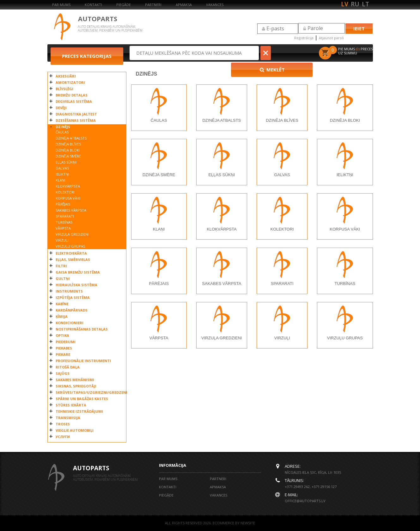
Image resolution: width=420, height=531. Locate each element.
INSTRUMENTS (69, 291)
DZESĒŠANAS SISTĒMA (76, 120)
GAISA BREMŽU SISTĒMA (78, 272)
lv (345, 4)
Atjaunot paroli (331, 38)
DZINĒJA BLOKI (68, 150)
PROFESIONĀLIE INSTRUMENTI (83, 361)
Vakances (215, 5)
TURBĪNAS (64, 222)
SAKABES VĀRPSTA (71, 210)
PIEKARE (63, 354)
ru (355, 4)
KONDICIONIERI (70, 323)
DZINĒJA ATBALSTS (71, 138)
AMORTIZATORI (70, 82)
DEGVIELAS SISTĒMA (74, 101)
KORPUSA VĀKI (68, 198)
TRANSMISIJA (68, 418)
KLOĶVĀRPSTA (68, 186)
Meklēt (292, 53)
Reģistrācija (304, 38)
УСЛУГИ (63, 437)
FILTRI (61, 266)
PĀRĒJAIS (63, 204)
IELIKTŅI (62, 174)
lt (365, 4)
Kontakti (93, 5)
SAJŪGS (63, 373)
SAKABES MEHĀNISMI (75, 380)
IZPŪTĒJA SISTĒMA (73, 297)
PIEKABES (64, 348)
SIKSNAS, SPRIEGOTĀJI (76, 386)
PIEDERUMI (66, 342)
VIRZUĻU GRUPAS (70, 246)
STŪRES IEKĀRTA (71, 405)
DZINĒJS (63, 127)
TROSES (63, 424)
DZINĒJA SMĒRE (68, 156)
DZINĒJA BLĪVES (68, 144)
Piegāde (124, 5)
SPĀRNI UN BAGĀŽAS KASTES (82, 399)
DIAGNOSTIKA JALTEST (76, 114)
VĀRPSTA (63, 228)
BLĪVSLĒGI (64, 89)
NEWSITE (248, 523)
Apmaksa (184, 5)
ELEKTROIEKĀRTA (71, 253)
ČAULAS (62, 132)
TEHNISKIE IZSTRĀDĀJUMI (79, 411)
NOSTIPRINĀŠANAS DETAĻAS (82, 329)
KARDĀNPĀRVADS (72, 310)
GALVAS (62, 168)
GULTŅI (63, 278)
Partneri (153, 5)
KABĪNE (62, 304)
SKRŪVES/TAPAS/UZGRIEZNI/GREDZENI (89, 392)
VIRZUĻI (62, 240)
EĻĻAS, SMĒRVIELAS (73, 259)
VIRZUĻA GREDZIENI (72, 234)
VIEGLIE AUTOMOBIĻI (75, 430)
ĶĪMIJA (62, 316)
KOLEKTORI (65, 192)
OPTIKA (62, 335)
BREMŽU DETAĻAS (72, 95)
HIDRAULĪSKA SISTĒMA (76, 285)
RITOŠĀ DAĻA (68, 367)
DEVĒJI (61, 108)
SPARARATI (65, 216)
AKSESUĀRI (66, 76)
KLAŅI (61, 180)
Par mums (61, 5)
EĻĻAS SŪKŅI (66, 162)
